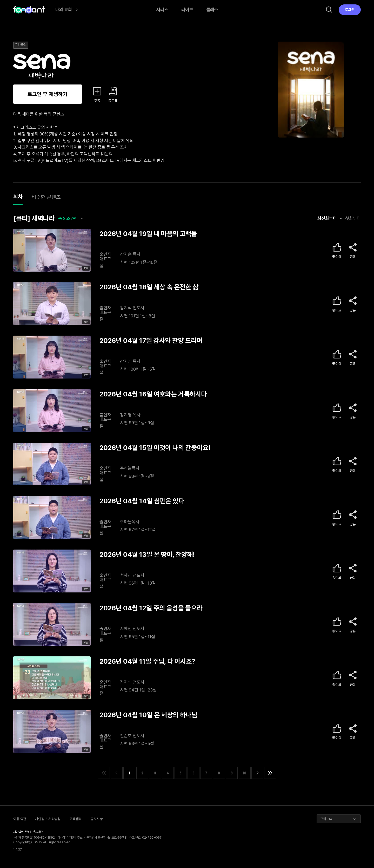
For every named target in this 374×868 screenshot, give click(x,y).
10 (245, 773)
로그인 (350, 10)
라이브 (187, 9)
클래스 (212, 9)
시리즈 (162, 9)
